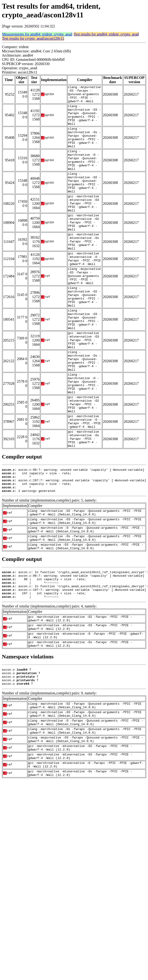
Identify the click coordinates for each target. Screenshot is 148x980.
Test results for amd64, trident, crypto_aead (106, 34)
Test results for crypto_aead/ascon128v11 (33, 38)
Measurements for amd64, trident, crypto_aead (37, 34)
